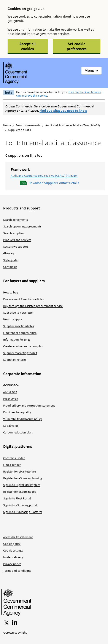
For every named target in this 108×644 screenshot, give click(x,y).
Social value (11, 426)
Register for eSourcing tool (20, 492)
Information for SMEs (17, 339)
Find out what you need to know (63, 110)
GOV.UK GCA (11, 385)
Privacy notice (12, 564)
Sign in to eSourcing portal (20, 505)
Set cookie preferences (77, 46)
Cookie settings (13, 550)
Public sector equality (17, 412)
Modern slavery (13, 557)
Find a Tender (12, 465)
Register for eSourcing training (23, 478)
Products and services (17, 240)
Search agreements (28, 125)
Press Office (11, 399)
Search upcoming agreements (22, 226)
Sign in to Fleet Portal (17, 498)
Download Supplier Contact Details (54, 183)
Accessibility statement (18, 537)
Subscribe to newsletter (18, 313)
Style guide (10, 260)
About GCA (10, 392)
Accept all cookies (28, 46)
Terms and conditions (17, 571)
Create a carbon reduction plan (23, 346)
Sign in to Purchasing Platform (23, 512)
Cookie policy (12, 544)
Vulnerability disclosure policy (23, 419)
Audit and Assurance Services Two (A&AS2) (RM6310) (44, 176)
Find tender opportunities (20, 333)
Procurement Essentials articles (23, 299)
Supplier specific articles (19, 326)
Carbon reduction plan (18, 432)
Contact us (10, 267)
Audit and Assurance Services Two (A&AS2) (73, 125)
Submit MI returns (15, 360)
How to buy (11, 292)
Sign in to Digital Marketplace (22, 485)
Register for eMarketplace (20, 471)
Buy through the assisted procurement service (33, 306)
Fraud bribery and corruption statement (29, 405)
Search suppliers (14, 233)
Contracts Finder (14, 458)
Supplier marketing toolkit (20, 353)
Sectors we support (16, 247)
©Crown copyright (15, 632)
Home (7, 125)
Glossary (9, 253)
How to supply (13, 319)
